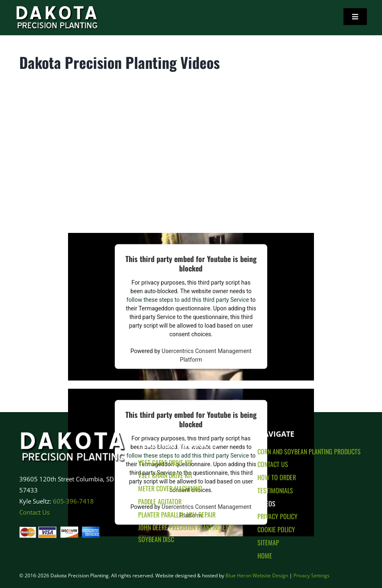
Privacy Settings (312, 575)
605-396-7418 (73, 501)
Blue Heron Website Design (257, 575)
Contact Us (34, 512)
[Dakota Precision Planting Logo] (72, 428)
